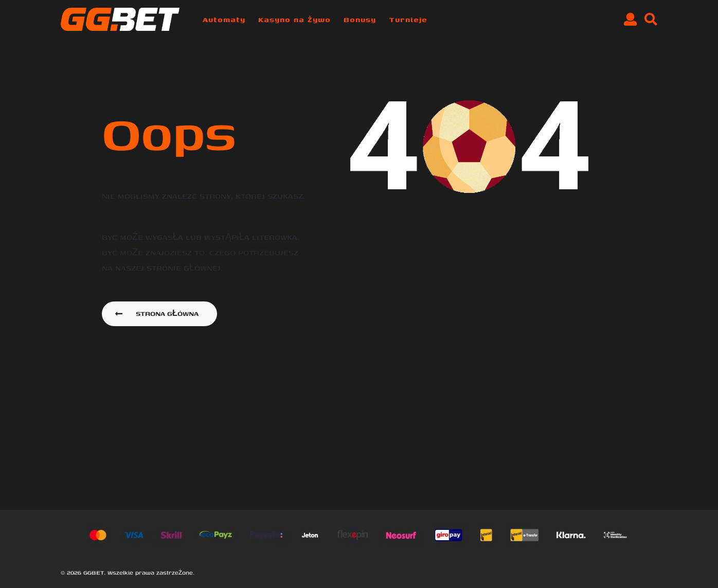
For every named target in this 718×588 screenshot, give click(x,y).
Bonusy (360, 20)
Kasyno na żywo (294, 20)
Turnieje (408, 20)
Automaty (224, 20)
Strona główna (157, 314)
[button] (630, 20)
